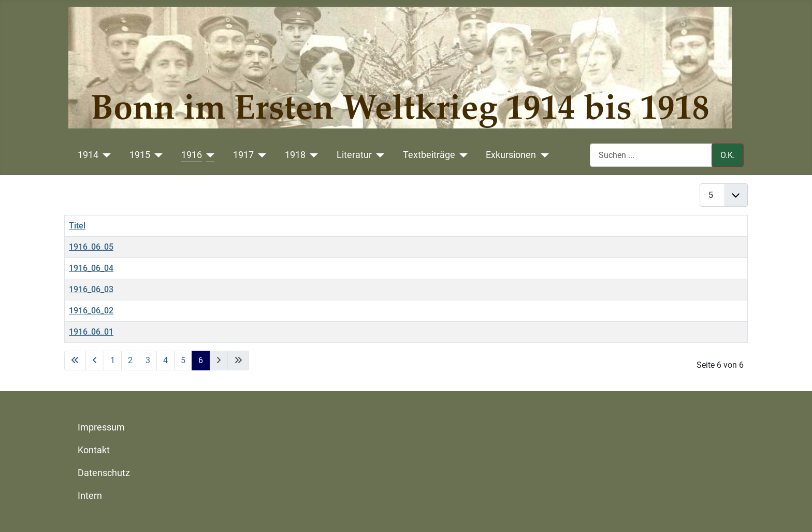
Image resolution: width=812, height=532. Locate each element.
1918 (295, 155)
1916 (192, 155)
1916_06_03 (91, 289)
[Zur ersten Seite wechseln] (75, 361)
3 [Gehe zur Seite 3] (148, 360)
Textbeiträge (429, 155)
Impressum (101, 427)
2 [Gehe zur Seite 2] (130, 360)
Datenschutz (104, 473)
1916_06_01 (91, 332)
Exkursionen (511, 155)
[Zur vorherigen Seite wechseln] (95, 361)
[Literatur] (378, 155)
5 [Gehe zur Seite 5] (183, 360)
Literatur (354, 155)
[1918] (312, 155)
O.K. (728, 155)
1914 (88, 155)
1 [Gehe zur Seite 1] (113, 360)
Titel (77, 226)
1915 (140, 155)
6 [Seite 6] (201, 360)
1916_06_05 (91, 247)
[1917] (260, 155)
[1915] (157, 155)
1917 (243, 155)
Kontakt (94, 450)
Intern (90, 496)
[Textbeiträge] (462, 155)
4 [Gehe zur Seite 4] (165, 360)
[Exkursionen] (542, 155)
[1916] (208, 155)
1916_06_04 (91, 268)
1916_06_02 (91, 311)
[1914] (105, 155)
